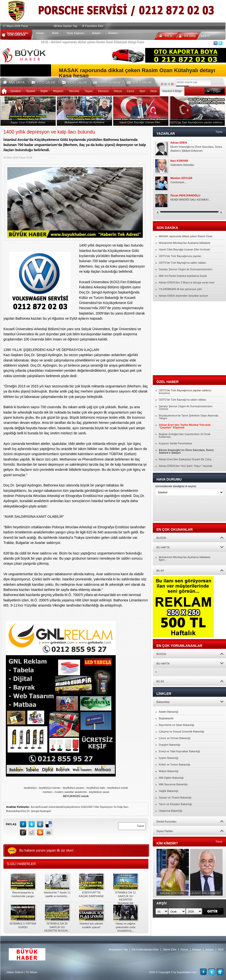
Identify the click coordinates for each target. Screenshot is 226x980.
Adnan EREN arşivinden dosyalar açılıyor (184, 296)
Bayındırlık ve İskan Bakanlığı (177, 725)
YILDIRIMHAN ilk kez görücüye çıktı (180, 289)
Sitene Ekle (170, 949)
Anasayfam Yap (118, 949)
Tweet (140, 826)
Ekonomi (103, 91)
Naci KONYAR (179, 161)
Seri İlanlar (140, 82)
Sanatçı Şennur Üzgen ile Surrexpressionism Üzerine (186, 408)
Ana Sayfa (15, 82)
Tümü (219, 132)
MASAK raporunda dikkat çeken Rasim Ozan (186, 236)
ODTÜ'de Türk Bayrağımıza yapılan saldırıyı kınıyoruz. (185, 392)
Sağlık (44, 91)
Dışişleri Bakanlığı (170, 745)
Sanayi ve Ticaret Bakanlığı (175, 798)
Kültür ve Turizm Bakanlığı (175, 765)
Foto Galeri (46, 82)
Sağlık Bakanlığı (169, 791)
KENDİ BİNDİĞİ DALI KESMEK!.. (190, 200)
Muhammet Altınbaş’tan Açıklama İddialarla (185, 243)
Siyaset (31, 91)
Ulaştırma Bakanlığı (171, 811)
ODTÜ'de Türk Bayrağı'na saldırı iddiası (183, 263)
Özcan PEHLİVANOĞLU (185, 196)
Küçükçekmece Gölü (74, 807)
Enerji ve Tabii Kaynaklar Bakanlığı (180, 751)
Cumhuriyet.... (179, 182)
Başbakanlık (166, 718)
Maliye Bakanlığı (169, 771)
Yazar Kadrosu (75, 33)
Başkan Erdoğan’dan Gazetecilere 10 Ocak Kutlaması (185, 435)
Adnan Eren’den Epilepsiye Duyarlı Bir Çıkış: (185, 459)
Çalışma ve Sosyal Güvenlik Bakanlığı (182, 732)
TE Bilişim (32, 972)
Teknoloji (74, 91)
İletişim (96, 33)
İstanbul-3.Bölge (172, 91)
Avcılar (35, 807)
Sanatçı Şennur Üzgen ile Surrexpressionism (186, 269)
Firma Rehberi (109, 82)
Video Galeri (78, 82)
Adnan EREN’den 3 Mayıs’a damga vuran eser (187, 282)
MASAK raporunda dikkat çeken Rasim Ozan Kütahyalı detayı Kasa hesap (137, 73)
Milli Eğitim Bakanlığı (171, 778)
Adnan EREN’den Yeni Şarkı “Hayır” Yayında (185, 466)
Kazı (19, 811)
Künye (40, 33)
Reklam (113, 33)
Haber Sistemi (15, 972)
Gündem (16, 91)
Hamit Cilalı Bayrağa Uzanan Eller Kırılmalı (185, 249)
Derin (154, 91)
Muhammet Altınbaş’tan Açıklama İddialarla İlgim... (185, 558)
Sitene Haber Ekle (17, 33)
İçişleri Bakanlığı (169, 758)
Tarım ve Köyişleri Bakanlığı (175, 804)
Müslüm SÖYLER (181, 178)
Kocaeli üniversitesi (50, 807)
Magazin (58, 91)
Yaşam (88, 91)
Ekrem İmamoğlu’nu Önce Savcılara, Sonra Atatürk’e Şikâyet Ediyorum (196, 149)
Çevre (130, 91)
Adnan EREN (179, 143)
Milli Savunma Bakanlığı (173, 784)
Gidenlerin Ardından (182, 165)
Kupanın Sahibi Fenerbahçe (175, 443)
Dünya (118, 91)
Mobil (55, 33)
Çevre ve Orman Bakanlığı (175, 738)
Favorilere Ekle (94, 26)
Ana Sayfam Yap (67, 26)
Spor (142, 91)
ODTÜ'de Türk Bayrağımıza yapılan (180, 256)
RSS (221, 949)
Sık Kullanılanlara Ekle (145, 949)
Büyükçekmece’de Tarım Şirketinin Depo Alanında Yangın (189, 417)
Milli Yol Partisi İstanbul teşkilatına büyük (183, 276)
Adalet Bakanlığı (169, 712)
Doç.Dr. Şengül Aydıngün (36, 811)
